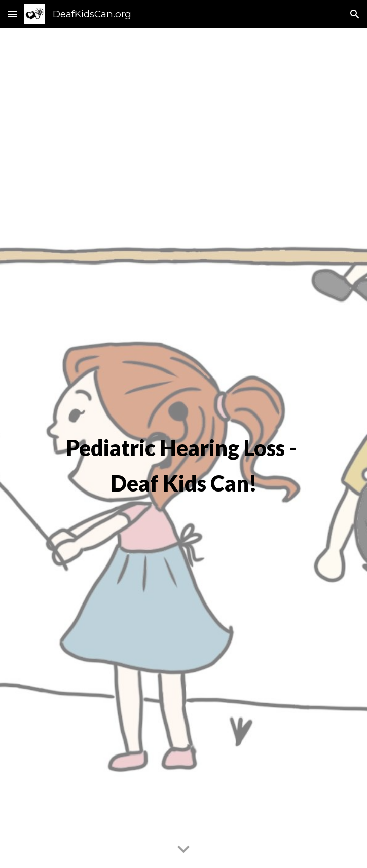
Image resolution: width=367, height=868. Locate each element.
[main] (183, 448)
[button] (12, 14)
